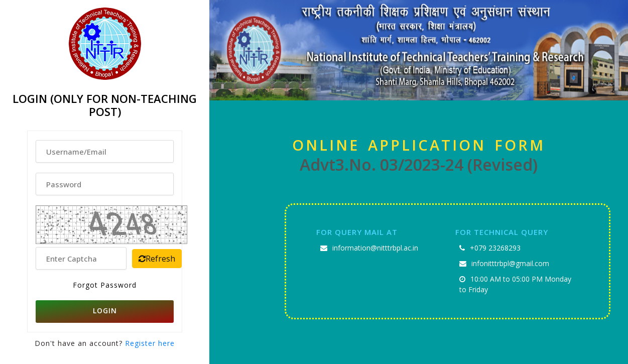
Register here (149, 343)
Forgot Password (105, 285)
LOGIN (105, 311)
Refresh (157, 259)
